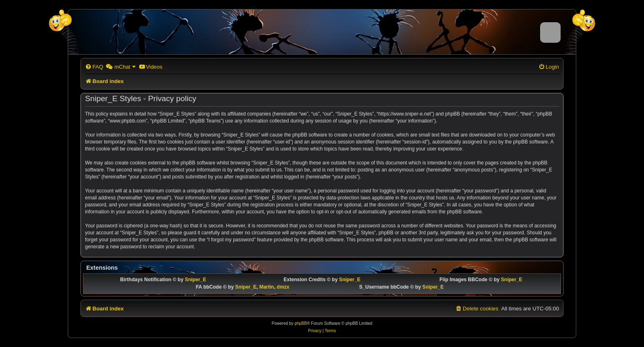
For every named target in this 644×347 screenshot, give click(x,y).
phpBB (301, 323)
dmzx (283, 287)
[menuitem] (94, 67)
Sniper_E (195, 280)
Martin (267, 287)
